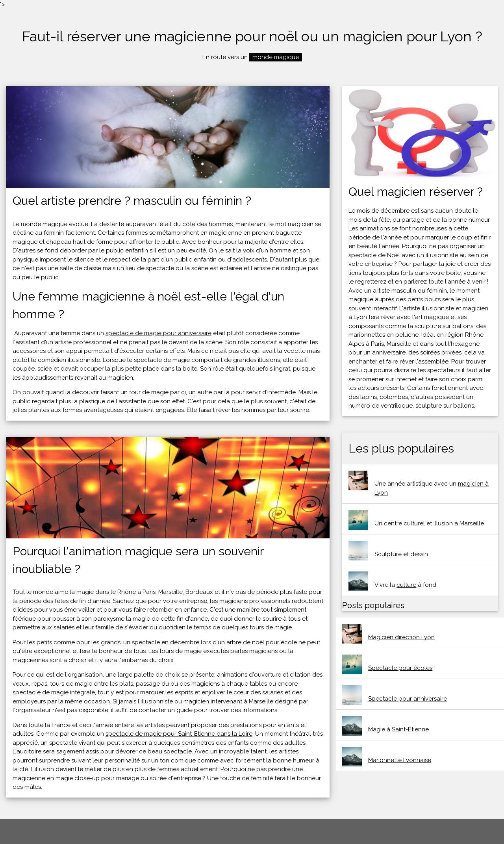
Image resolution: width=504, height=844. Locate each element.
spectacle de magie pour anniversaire (158, 333)
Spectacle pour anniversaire (408, 699)
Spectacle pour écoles (400, 668)
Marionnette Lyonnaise (400, 760)
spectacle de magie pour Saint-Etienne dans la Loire (179, 734)
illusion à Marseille (459, 523)
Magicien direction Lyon (401, 637)
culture (406, 585)
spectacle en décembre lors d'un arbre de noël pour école (214, 642)
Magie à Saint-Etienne (398, 729)
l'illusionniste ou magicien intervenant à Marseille (206, 701)
